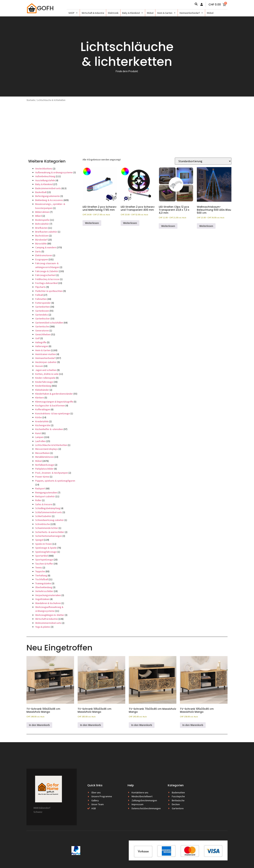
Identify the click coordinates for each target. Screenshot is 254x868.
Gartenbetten (43, 307)
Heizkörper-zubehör (46, 362)
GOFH (45, 8)
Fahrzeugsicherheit (46, 275)
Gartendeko (42, 315)
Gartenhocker (43, 319)
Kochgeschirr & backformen (50, 406)
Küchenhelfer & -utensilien (49, 429)
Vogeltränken (42, 599)
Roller (38, 500)
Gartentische (42, 326)
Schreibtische (43, 524)
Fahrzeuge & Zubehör (47, 271)
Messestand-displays (47, 449)
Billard (39, 216)
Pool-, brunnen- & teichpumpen (52, 473)
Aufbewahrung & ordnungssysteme (54, 172)
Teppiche (40, 571)
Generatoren (42, 331)
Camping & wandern (46, 247)
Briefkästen (41, 228)
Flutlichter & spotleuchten (49, 291)
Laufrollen (40, 441)
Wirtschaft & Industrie (93, 13)
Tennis (39, 567)
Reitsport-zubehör (45, 496)
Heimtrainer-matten (46, 354)
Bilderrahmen (42, 212)
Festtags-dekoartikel (46, 283)
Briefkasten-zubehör (46, 232)
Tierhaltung (41, 575)
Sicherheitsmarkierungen (49, 536)
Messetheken (43, 453)
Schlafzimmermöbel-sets (49, 512)
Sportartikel (42, 556)
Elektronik (113, 13)
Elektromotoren (44, 255)
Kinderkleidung (43, 386)
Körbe (39, 417)
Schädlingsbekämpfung (48, 508)
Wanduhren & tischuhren (48, 603)
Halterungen (42, 346)
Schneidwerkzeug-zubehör (50, 520)
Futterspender (43, 303)
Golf (37, 338)
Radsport (40, 488)
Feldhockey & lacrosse (47, 279)
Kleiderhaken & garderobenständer (54, 394)
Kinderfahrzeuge (44, 382)
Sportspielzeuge (44, 560)
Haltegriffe (41, 342)
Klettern (40, 398)
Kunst (38, 433)
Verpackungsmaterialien (48, 595)
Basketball (41, 192)
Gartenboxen (42, 311)
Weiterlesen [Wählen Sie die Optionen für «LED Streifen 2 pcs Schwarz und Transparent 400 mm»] (130, 223)
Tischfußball (42, 579)
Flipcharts (40, 287)
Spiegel (39, 540)
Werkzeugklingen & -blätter (50, 615)
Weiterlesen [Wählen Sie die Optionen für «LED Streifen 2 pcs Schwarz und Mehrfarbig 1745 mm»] (92, 223)
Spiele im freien (44, 544)
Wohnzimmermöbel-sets (48, 623)
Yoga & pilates (43, 627)
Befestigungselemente (48, 196)
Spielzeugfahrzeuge (46, 552)
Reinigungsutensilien (46, 492)
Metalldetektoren (45, 457)
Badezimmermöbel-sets (48, 188)
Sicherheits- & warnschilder (50, 532)
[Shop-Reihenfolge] (203, 161)
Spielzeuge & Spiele (46, 548)
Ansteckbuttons (44, 169)
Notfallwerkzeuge (45, 465)
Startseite (31, 100)
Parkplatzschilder (44, 469)
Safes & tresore (44, 504)
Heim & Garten (167, 13)
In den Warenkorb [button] (39, 725)
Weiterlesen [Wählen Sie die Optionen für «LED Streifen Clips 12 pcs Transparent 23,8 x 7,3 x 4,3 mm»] (168, 226)
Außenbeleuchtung (45, 176)
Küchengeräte (43, 425)
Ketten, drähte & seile (47, 374)
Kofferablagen (43, 409)
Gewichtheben (43, 334)
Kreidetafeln (42, 421)
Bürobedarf (41, 240)
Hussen (39, 366)
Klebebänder (42, 390)
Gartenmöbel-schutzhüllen (49, 323)
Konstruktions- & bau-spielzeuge (53, 413)
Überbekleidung (44, 587)
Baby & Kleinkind (133, 13)
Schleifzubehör (43, 516)
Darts (38, 251)
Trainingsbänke (43, 583)
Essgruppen (42, 259)
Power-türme (42, 477)
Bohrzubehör (42, 224)
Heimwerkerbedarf (191, 13)
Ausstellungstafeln (45, 180)
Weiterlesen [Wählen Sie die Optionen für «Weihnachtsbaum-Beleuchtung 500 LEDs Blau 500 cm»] (206, 226)
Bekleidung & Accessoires (49, 200)
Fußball (39, 295)
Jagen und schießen (46, 370)
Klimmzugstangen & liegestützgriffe (54, 402)
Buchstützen (42, 236)
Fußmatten (41, 299)
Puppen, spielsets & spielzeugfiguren (55, 481)
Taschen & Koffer (44, 564)
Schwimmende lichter (47, 528)
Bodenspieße (42, 220)
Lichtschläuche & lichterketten (51, 445)
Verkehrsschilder (44, 591)
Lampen (39, 437)
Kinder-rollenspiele (45, 378)
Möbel (150, 13)
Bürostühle (41, 244)
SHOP (73, 13)
